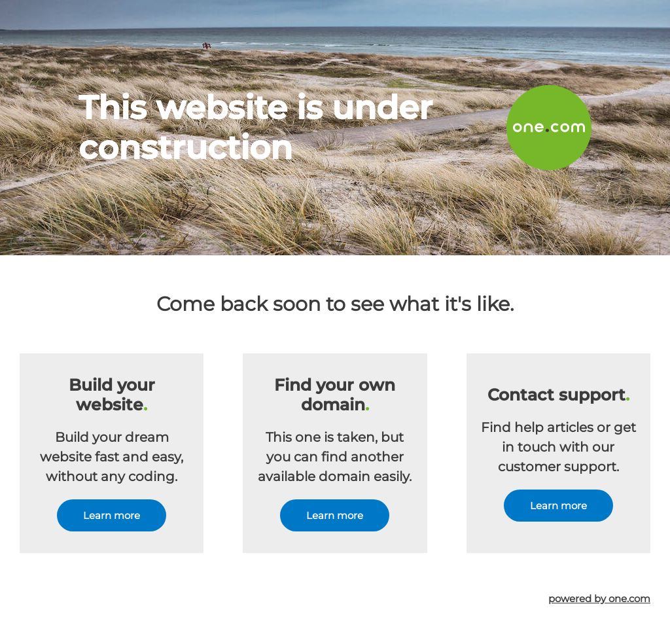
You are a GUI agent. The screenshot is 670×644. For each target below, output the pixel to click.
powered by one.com (599, 599)
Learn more (112, 515)
